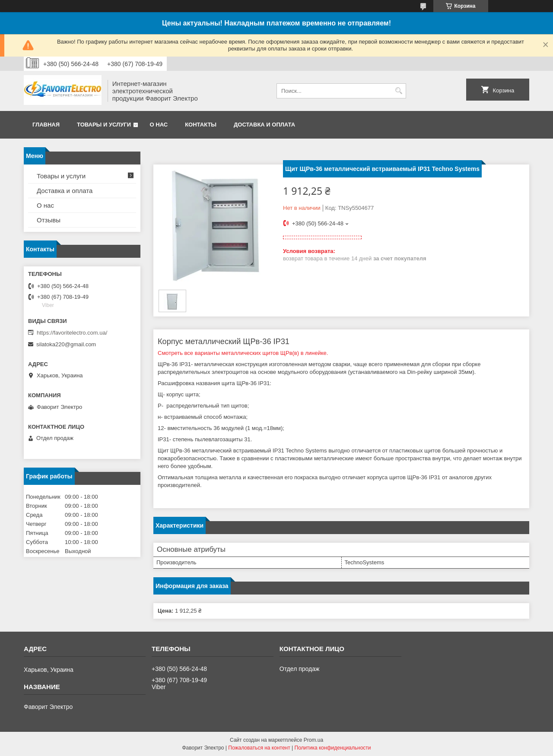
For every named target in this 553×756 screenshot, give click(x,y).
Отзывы (49, 220)
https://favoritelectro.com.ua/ (72, 333)
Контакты (201, 125)
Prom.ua (313, 740)
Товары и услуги (104, 125)
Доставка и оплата (264, 125)
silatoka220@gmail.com (66, 344)
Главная (46, 125)
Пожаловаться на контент (259, 748)
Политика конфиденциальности (333, 748)
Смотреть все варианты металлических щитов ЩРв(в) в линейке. (243, 353)
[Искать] (399, 91)
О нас (159, 125)
